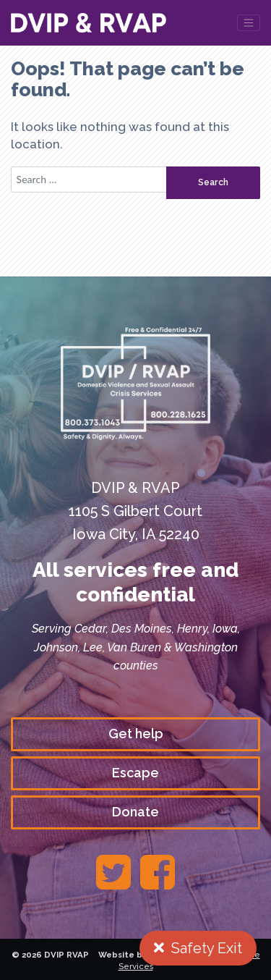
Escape (135, 773)
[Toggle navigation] (249, 23)
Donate (135, 812)
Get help (136, 734)
